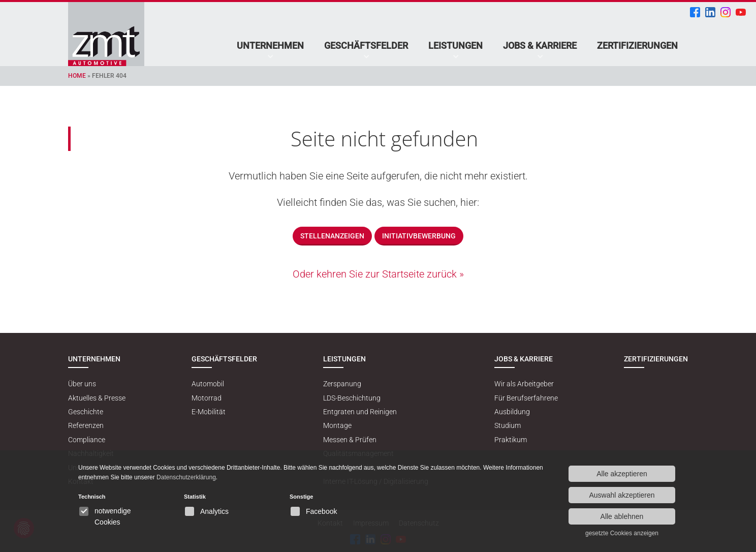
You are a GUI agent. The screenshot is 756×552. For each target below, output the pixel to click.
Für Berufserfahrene (526, 398)
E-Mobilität (209, 412)
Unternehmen (270, 45)
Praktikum (511, 440)
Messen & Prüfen (350, 440)
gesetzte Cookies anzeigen (622, 533)
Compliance (87, 440)
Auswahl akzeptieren (622, 495)
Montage (337, 425)
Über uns (82, 384)
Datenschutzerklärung (186, 477)
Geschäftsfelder (366, 45)
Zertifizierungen (637, 45)
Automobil (208, 384)
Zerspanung (342, 384)
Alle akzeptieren (622, 474)
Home (77, 76)
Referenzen (86, 425)
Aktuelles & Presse (97, 398)
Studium (508, 425)
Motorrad (207, 398)
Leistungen (455, 45)
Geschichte (86, 412)
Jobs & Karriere (540, 45)
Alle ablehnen (622, 516)
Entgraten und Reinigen (360, 412)
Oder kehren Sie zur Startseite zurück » (378, 274)
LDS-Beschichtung (352, 398)
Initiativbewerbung (419, 236)
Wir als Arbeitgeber (524, 384)
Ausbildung (512, 412)
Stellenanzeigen (332, 236)
